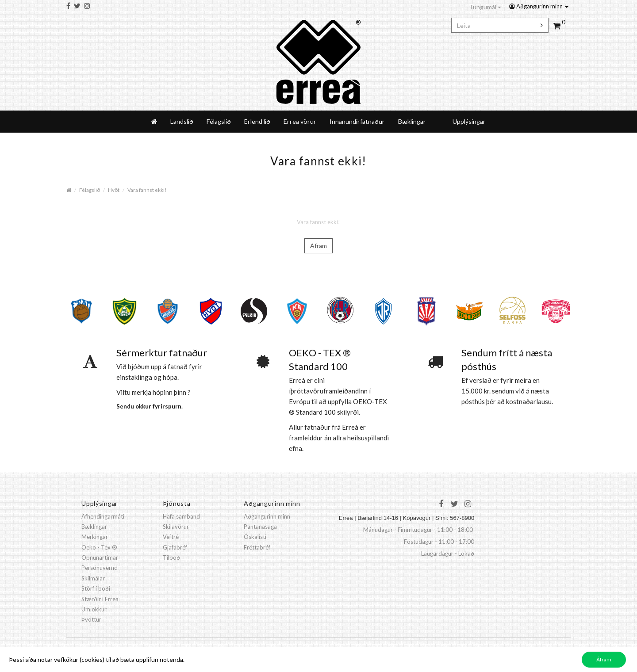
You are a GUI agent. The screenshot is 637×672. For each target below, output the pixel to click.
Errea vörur (300, 121)
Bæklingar (412, 121)
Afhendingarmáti (103, 516)
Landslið (182, 121)
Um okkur (94, 609)
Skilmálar (93, 578)
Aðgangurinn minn (539, 6)
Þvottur (91, 619)
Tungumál (485, 7)
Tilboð (171, 557)
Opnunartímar (100, 557)
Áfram (318, 246)
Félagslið (219, 121)
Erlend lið (257, 121)
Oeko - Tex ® (99, 547)
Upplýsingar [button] (469, 121)
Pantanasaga (260, 527)
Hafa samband (181, 516)
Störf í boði (96, 588)
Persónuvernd (100, 568)
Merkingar (95, 537)
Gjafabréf (175, 547)
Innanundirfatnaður (357, 121)
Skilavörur (176, 527)
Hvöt (114, 190)
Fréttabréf (257, 547)
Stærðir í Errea (100, 599)
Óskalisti (255, 537)
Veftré (171, 537)
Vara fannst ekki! (147, 190)
